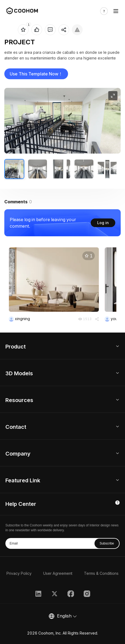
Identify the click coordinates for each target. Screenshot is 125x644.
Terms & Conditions (101, 573)
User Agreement (58, 573)
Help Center (21, 504)
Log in (103, 223)
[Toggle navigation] (116, 11)
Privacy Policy (19, 573)
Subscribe (107, 543)
